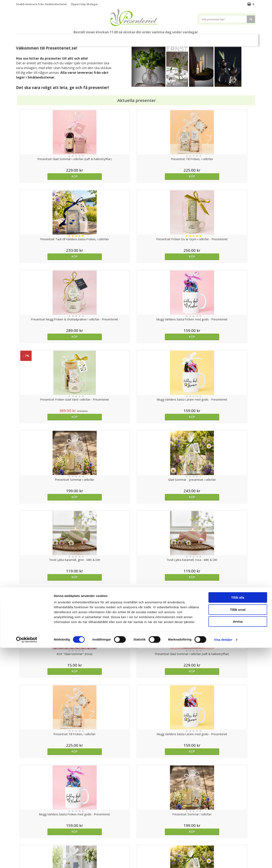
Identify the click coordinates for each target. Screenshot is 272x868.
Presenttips (141, 39)
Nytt (29, 39)
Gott (209, 39)
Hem (161, 39)
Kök (177, 39)
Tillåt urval (238, 830)
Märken (227, 39)
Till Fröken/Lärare (53, 39)
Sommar (94, 39)
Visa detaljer (223, 860)
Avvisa (238, 842)
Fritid (192, 39)
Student (77, 39)
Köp (46, 176)
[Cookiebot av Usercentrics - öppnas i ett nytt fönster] (27, 860)
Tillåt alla (238, 818)
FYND (242, 39)
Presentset (116, 39)
